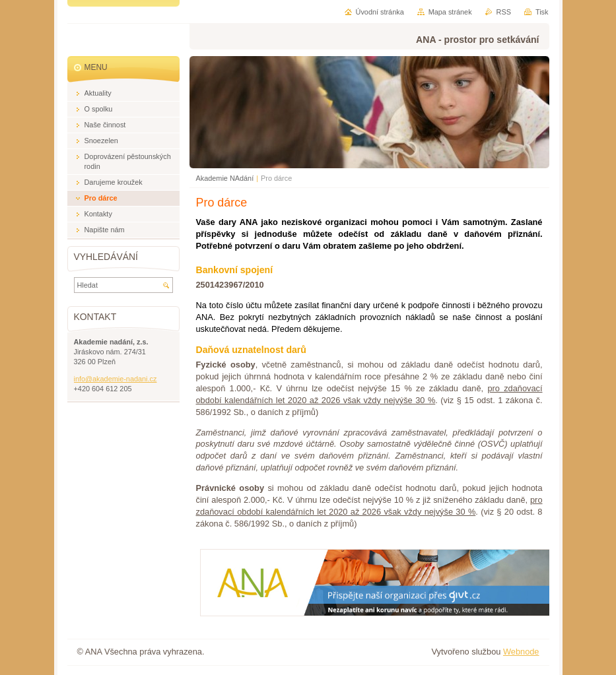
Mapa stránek (450, 12)
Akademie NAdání (225, 178)
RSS (504, 12)
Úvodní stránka (380, 12)
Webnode (521, 652)
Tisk (542, 12)
